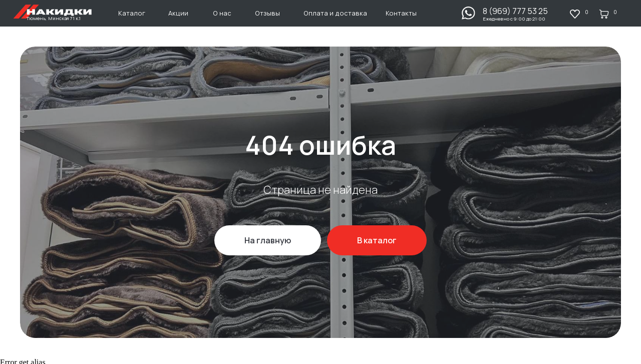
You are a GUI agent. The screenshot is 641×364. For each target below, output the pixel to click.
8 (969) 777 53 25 (515, 11)
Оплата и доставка (335, 13)
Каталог (132, 13)
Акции (178, 13)
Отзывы (267, 13)
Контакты (401, 13)
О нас (222, 13)
